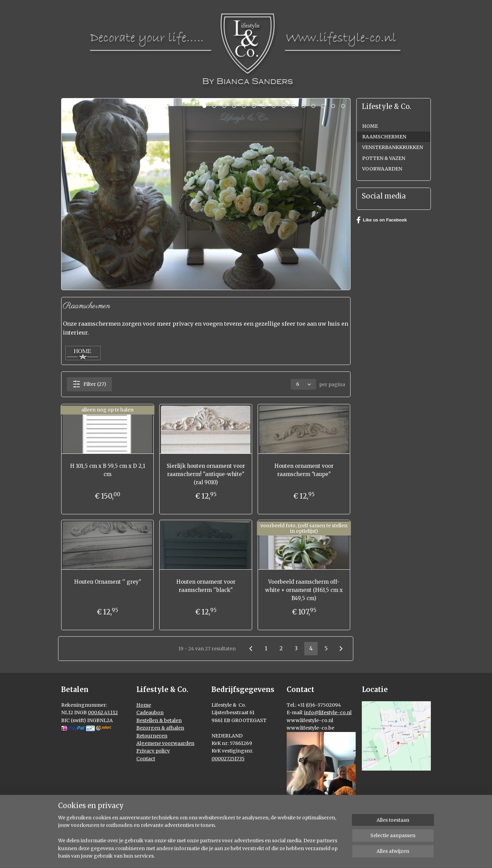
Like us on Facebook (382, 220)
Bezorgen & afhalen (160, 728)
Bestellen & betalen (159, 720)
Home (144, 705)
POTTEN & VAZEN (384, 158)
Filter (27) (89, 384)
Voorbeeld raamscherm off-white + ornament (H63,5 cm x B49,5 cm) (304, 590)
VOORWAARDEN (382, 169)
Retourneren (152, 736)
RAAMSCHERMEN (384, 137)
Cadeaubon (150, 713)
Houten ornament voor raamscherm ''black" (206, 586)
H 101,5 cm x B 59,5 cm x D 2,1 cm (108, 470)
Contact (146, 759)
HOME (370, 126)
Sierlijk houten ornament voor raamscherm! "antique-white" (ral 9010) (206, 474)
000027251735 (228, 759)
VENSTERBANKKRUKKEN (393, 147)
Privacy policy (153, 751)
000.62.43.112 (103, 713)
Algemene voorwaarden (165, 743)
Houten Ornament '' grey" (108, 582)
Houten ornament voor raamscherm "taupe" (304, 470)
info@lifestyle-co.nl (328, 713)
